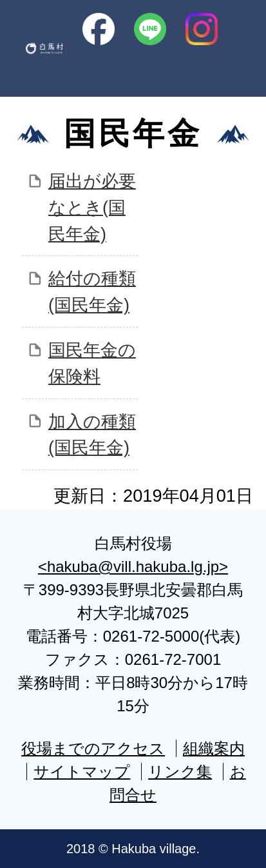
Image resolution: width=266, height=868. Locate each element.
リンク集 (180, 772)
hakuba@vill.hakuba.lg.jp (133, 567)
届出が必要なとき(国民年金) (92, 207)
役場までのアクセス (93, 748)
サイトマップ (82, 772)
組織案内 (214, 748)
